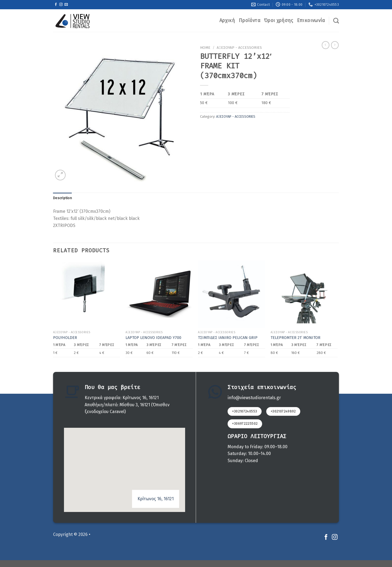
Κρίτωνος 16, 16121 (156, 499)
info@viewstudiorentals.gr (254, 398)
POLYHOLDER (65, 338)
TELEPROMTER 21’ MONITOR (295, 338)
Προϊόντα (249, 21)
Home (205, 48)
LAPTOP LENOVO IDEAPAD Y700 (153, 338)
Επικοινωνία (311, 21)
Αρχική (227, 21)
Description (62, 198)
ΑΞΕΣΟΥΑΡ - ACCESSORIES (239, 48)
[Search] (336, 21)
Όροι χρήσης (279, 21)
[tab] (62, 198)
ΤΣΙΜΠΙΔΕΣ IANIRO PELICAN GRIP (228, 338)
